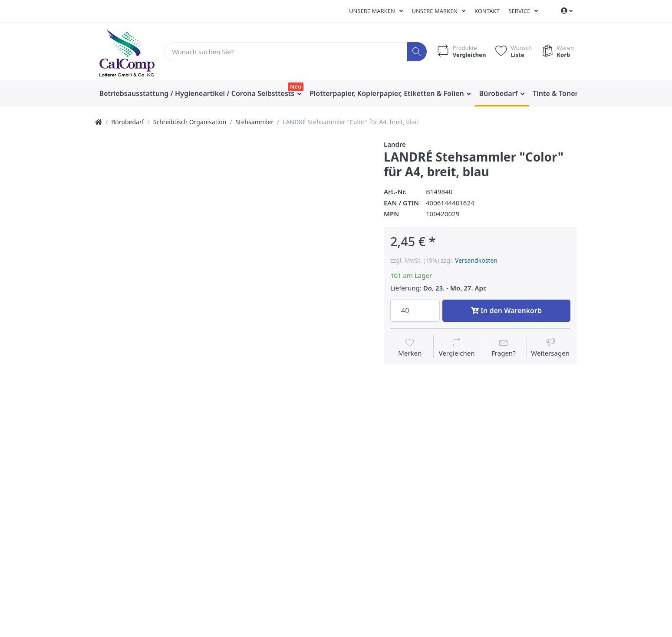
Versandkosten (476, 260)
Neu (296, 86)
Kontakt (487, 11)
